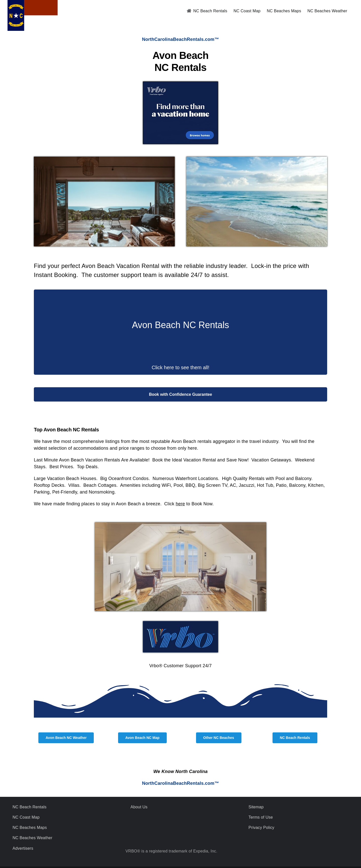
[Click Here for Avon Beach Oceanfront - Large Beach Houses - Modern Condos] (180, 177)
